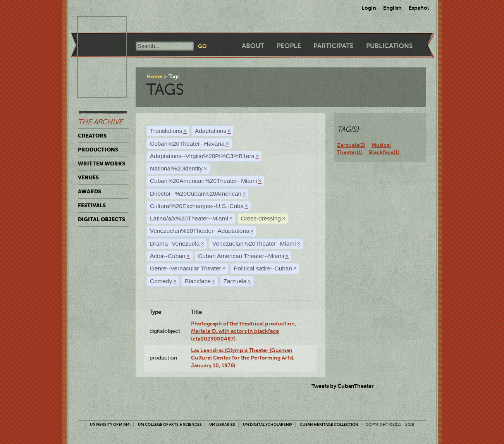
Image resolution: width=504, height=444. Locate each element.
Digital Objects (101, 219)
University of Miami (110, 424)
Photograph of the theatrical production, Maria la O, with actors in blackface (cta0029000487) (244, 331)
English (392, 8)
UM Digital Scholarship (268, 424)
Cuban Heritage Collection (329, 424)
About (253, 46)
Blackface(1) (384, 152)
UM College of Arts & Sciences (170, 424)
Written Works (101, 163)
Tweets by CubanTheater (343, 386)
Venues (88, 177)
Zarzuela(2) (351, 145)
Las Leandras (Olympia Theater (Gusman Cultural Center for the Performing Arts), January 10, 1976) (243, 358)
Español (419, 8)
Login (369, 8)
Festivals (92, 205)
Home (154, 76)
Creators (92, 136)
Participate (334, 46)
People (289, 46)
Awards (89, 191)
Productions (98, 150)
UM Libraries (222, 424)
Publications (389, 46)
